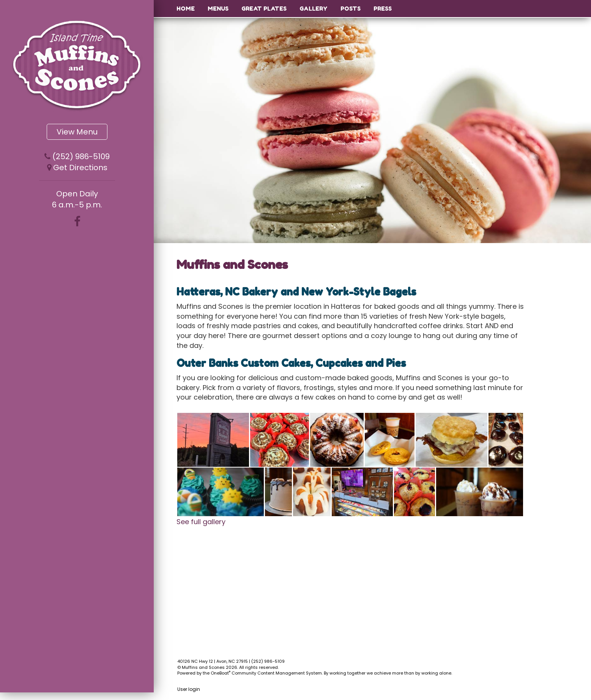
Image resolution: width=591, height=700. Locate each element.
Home (186, 9)
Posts (351, 9)
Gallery (314, 9)
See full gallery (201, 522)
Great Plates (264, 9)
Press (383, 9)
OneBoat (221, 673)
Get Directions (80, 167)
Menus (218, 9)
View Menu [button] (77, 132)
